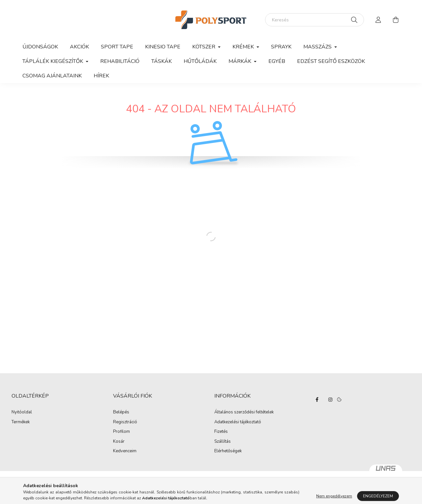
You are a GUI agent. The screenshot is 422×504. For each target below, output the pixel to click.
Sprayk (281, 47)
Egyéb (277, 61)
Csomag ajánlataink (52, 76)
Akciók (79, 47)
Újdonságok (40, 47)
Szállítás (223, 442)
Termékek (21, 422)
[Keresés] (315, 20)
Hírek (101, 76)
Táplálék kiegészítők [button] (53, 61)
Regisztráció (125, 422)
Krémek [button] (244, 47)
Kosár (119, 442)
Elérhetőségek (228, 451)
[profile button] (378, 20)
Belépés (121, 412)
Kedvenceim (125, 451)
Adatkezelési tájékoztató (238, 422)
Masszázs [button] (318, 47)
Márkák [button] (241, 61)
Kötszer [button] (204, 47)
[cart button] (396, 20)
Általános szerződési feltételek (244, 412)
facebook (317, 400)
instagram (330, 400)
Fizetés (221, 432)
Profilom (121, 432)
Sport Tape (117, 47)
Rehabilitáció (120, 61)
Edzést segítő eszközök (331, 61)
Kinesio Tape (163, 47)
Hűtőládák (200, 61)
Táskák (162, 61)
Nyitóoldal (22, 412)
